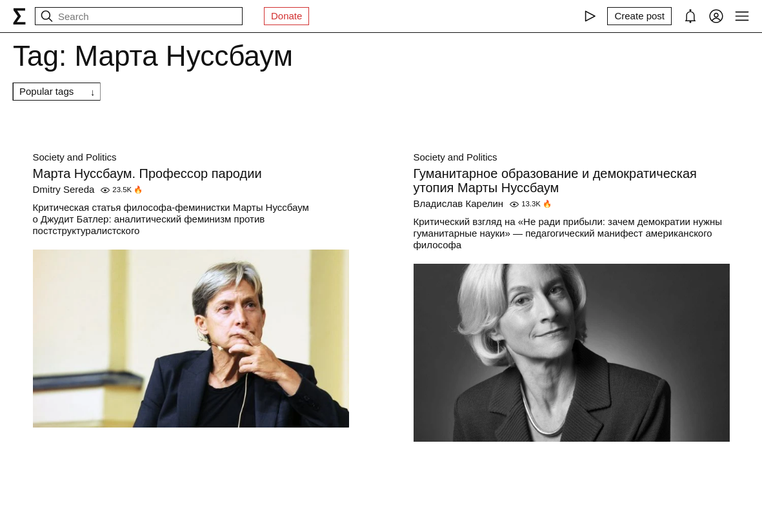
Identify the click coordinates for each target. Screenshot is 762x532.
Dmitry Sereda (64, 189)
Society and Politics (75, 157)
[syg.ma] (19, 16)
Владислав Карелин (459, 203)
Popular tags (46, 91)
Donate (286, 16)
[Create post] (639, 16)
